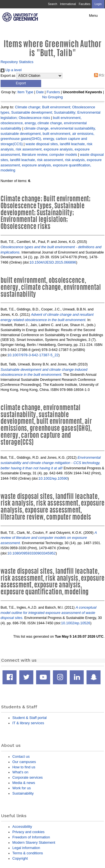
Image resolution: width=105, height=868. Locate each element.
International (68, 4)
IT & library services (28, 723)
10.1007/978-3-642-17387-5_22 (33, 355)
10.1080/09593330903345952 (32, 553)
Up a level (11, 70)
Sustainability (23, 793)
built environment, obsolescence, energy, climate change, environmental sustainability (44, 123)
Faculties (84, 4)
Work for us (22, 788)
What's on (20, 772)
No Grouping (53, 97)
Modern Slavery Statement (34, 842)
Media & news (24, 783)
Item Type (25, 92)
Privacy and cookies (28, 832)
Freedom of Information (31, 837)
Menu (93, 16)
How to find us (24, 767)
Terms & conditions (28, 853)
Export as (8, 76)
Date (40, 92)
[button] (21, 83)
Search (53, 4)
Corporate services (28, 777)
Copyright (20, 858)
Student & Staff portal (30, 718)
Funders (53, 92)
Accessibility (22, 827)
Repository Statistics (17, 62)
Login (98, 4)
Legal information (26, 848)
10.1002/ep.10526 (76, 623)
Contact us (21, 756)
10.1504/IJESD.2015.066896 (53, 262)
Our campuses (24, 762)
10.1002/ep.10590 (53, 478)
